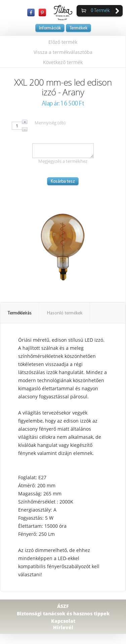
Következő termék (63, 62)
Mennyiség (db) (50, 123)
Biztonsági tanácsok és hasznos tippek (63, 614)
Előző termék (63, 42)
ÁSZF (63, 606)
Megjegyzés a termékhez (63, 161)
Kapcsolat (63, 621)
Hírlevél (63, 627)
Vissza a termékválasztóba (63, 52)
